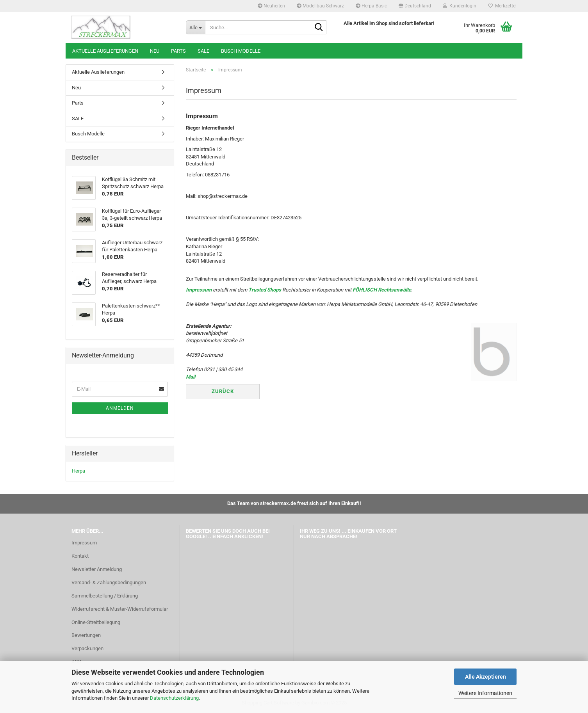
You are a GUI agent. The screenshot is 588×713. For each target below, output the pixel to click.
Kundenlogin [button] (460, 6)
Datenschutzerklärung (174, 698)
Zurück (223, 391)
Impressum (199, 290)
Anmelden (120, 408)
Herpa (78, 471)
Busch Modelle (241, 51)
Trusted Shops (265, 290)
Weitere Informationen (485, 693)
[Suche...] (195, 27)
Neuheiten (271, 6)
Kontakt (80, 556)
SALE (203, 51)
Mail (191, 377)
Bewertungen (86, 635)
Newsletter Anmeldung (97, 569)
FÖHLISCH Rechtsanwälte (382, 290)
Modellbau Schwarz (320, 6)
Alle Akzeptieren (486, 677)
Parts (178, 51)
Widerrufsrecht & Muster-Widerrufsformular (120, 609)
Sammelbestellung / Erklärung (105, 596)
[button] (415, 6)
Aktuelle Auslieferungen (105, 51)
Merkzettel (502, 6)
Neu (155, 51)
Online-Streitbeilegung (96, 622)
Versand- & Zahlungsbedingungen (109, 582)
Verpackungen (87, 648)
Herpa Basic (371, 6)
